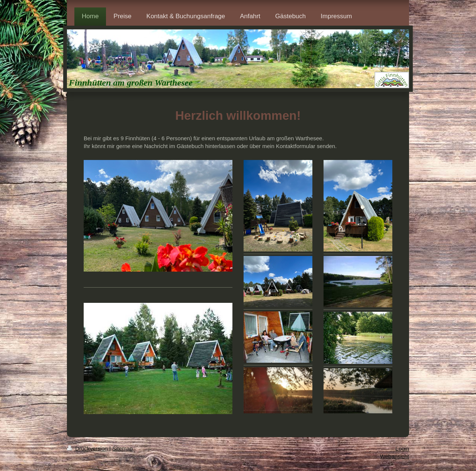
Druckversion (88, 448)
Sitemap (123, 448)
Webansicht (395, 456)
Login (402, 448)
